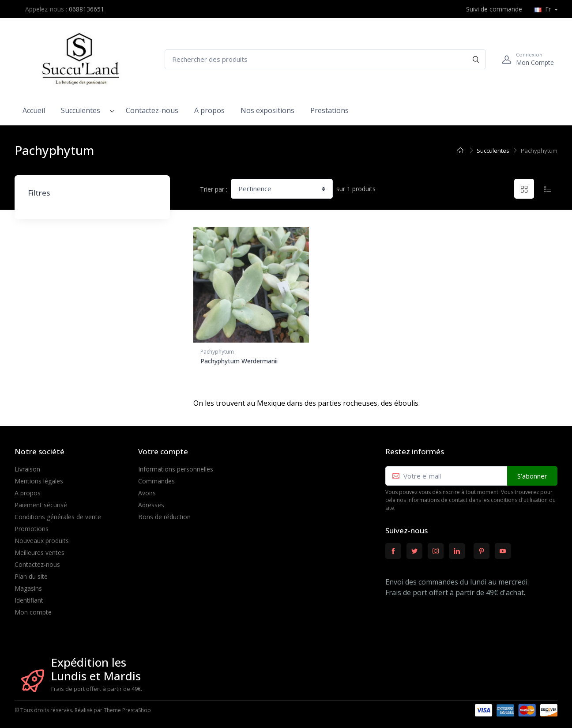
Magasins (28, 585)
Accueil (34, 110)
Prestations (329, 110)
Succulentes (81, 110)
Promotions (32, 526)
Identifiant (29, 597)
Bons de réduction (164, 514)
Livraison (27, 466)
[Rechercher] (476, 59)
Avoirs (147, 490)
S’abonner (532, 473)
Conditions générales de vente (58, 514)
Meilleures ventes (40, 549)
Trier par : (214, 189)
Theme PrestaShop (127, 707)
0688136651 (87, 9)
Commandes (156, 478)
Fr (544, 9)
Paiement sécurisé (41, 502)
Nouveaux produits (42, 538)
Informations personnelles (176, 466)
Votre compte (163, 449)
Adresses (151, 502)
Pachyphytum (217, 352)
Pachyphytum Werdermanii (239, 361)
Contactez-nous (152, 110)
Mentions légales (39, 478)
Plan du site (31, 573)
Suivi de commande (489, 9)
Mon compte (33, 609)
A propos (209, 110)
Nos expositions (267, 110)
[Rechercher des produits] (325, 59)
